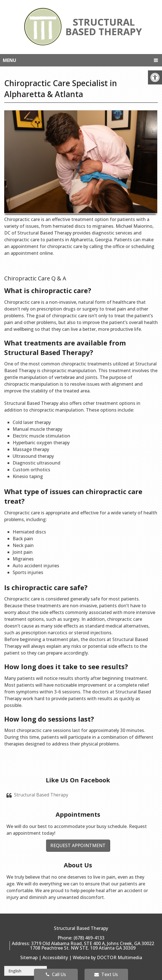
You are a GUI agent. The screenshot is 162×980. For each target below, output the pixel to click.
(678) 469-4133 (89, 938)
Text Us (106, 974)
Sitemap (29, 957)
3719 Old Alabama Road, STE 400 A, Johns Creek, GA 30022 (93, 943)
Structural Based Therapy (41, 795)
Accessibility (55, 957)
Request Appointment (78, 845)
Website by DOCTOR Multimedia (107, 957)
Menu (10, 60)
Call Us (56, 974)
